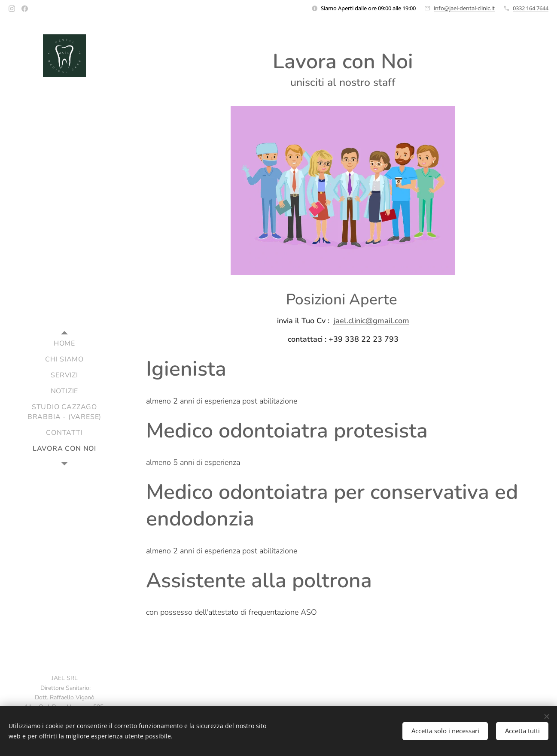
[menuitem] (64, 344)
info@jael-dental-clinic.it (464, 8)
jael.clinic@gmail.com (371, 321)
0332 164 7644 (531, 8)
